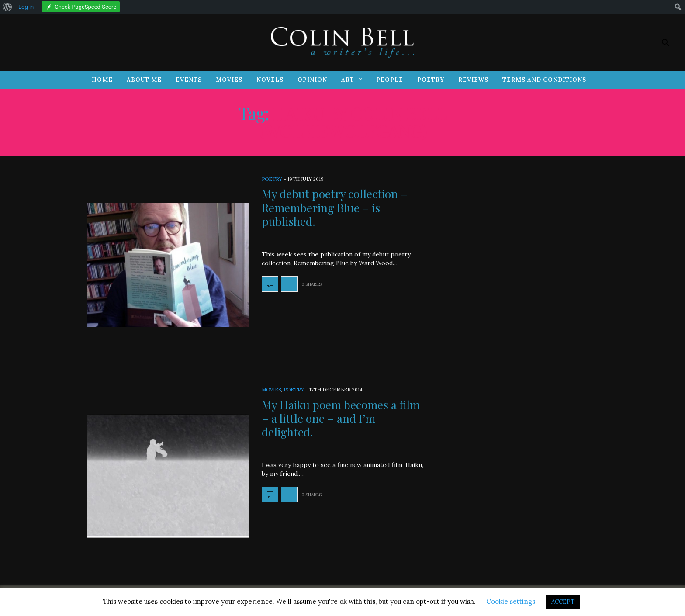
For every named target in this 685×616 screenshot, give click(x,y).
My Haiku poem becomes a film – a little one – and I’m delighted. (341, 418)
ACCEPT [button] (563, 602)
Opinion (312, 80)
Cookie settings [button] (511, 601)
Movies (229, 80)
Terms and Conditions (544, 80)
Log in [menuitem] (26, 7)
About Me (144, 80)
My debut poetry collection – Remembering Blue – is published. (335, 207)
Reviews (473, 80)
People (390, 80)
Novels (270, 80)
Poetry (431, 80)
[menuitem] (8, 7)
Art (348, 80)
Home (102, 80)
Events (189, 80)
